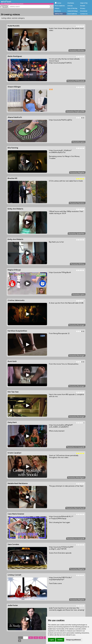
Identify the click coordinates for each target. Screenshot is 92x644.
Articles (70, 6)
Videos (57, 8)
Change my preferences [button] (73, 640)
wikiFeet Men (59, 14)
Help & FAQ (84, 3)
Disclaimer (84, 11)
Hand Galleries (72, 14)
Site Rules (71, 3)
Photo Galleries (60, 6)
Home (59, 3)
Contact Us (84, 14)
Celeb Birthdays (73, 11)
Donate (83, 6)
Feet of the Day (72, 8)
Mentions (58, 11)
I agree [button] (52, 640)
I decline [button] (60, 640)
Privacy (83, 8)
